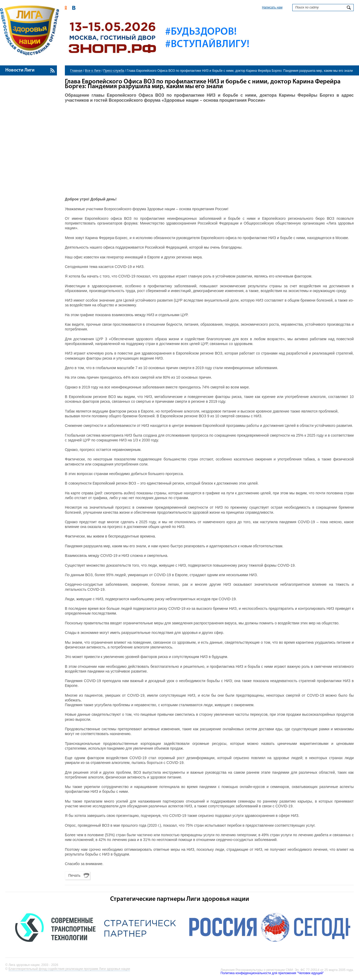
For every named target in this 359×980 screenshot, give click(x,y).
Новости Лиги (20, 70)
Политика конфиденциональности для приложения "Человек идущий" (272, 973)
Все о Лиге (93, 71)
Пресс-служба (114, 71)
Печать (74, 875)
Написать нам (272, 7)
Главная (76, 71)
